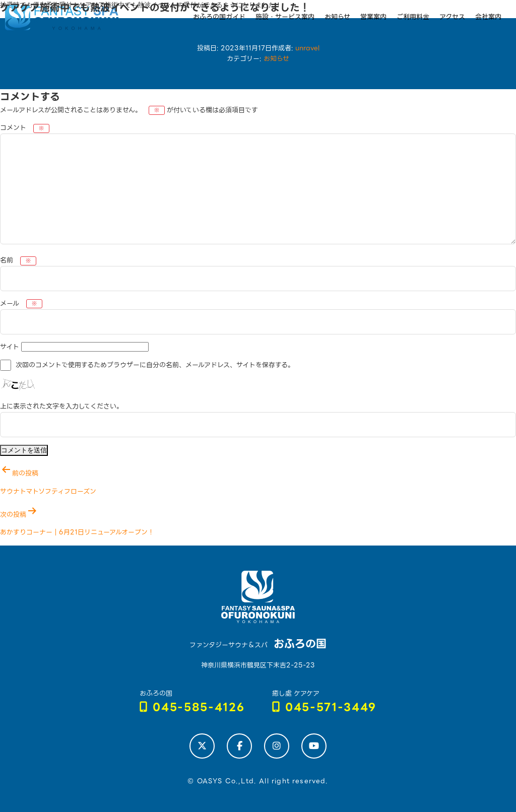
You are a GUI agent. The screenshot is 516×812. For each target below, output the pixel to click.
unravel (307, 48)
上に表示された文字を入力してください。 (61, 406)
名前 (18, 260)
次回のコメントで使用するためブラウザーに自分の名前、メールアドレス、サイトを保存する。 (155, 365)
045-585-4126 (192, 707)
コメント (25, 128)
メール (21, 303)
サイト (10, 347)
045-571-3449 (325, 707)
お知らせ (276, 59)
